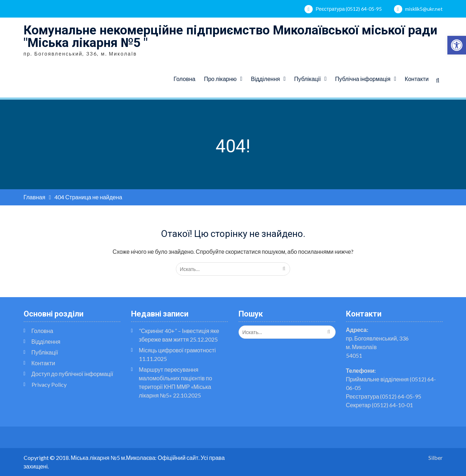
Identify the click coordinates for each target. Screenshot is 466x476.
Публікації (307, 79)
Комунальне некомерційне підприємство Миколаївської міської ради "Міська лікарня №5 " (230, 37)
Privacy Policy (49, 384)
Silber (436, 458)
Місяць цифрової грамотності (177, 350)
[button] (457, 45)
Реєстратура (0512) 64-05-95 (349, 9)
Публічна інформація (363, 79)
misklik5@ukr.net (424, 9)
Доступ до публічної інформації (72, 374)
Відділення (265, 79)
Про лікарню (220, 79)
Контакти (417, 79)
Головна (185, 79)
